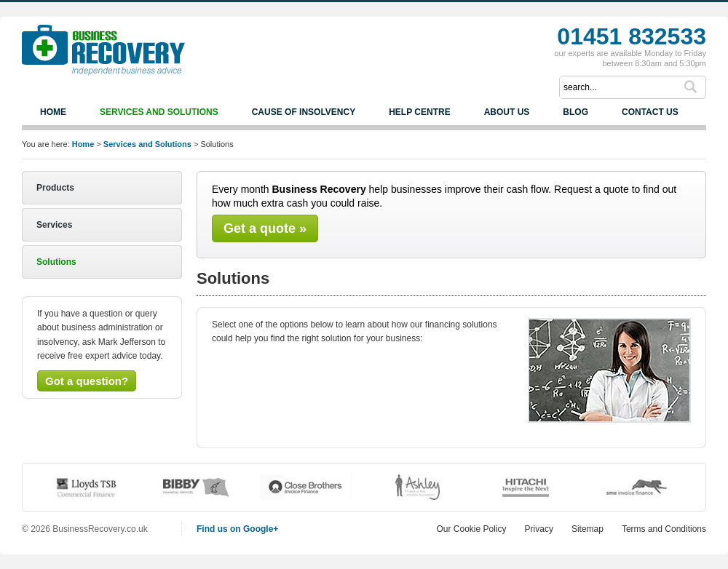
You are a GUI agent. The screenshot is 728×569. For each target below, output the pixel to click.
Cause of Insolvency (304, 112)
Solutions (56, 262)
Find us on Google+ (237, 529)
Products (55, 188)
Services (54, 225)
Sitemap (587, 529)
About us (507, 112)
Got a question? (87, 381)
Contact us (650, 112)
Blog (575, 112)
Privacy (539, 529)
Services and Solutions (159, 112)
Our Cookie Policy (472, 529)
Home (53, 112)
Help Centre (419, 112)
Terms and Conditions (664, 529)
